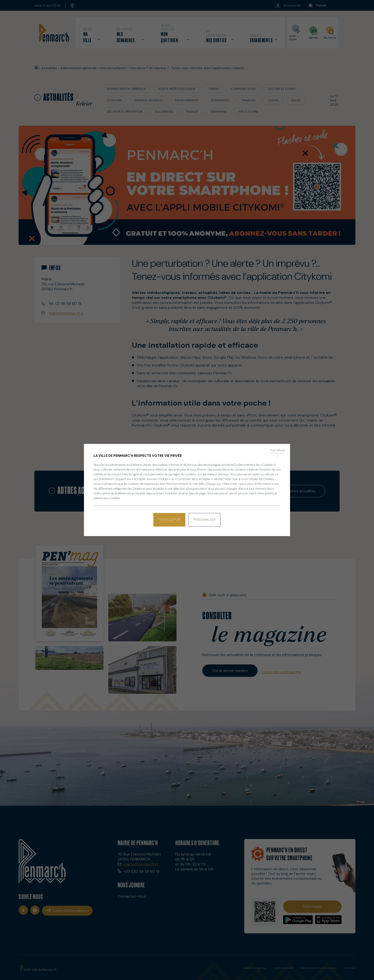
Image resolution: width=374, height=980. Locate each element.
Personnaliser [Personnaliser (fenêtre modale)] (206, 518)
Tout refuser (278, 452)
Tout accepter (168, 518)
